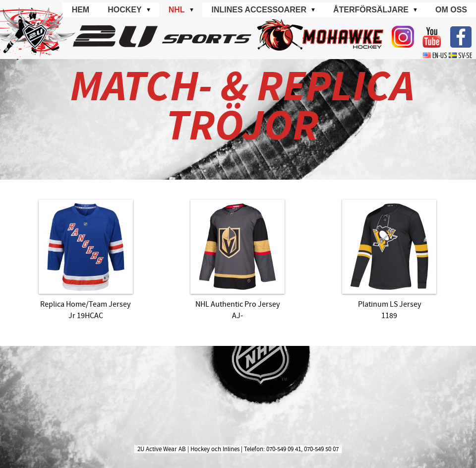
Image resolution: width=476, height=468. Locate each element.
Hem (81, 10)
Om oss (451, 10)
